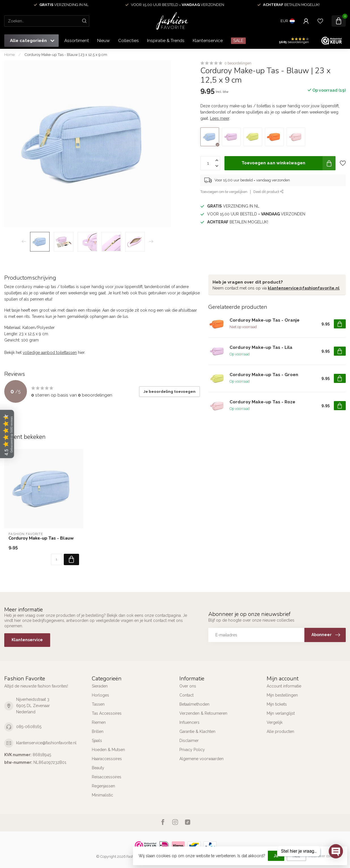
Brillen (98, 731)
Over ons (188, 686)
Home (9, 54)
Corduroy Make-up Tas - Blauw (41, 538)
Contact (186, 695)
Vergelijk (275, 722)
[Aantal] (57, 559)
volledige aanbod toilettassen (50, 353)
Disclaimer (189, 741)
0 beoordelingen (238, 63)
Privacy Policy (192, 750)
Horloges (100, 695)
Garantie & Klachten (197, 731)
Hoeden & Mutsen (108, 750)
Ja (276, 856)
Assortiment (77, 41)
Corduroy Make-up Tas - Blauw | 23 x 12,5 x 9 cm (66, 54)
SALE (238, 41)
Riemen (99, 722)
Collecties (129, 41)
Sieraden (100, 686)
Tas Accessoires (107, 713)
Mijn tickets (277, 704)
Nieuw (104, 41)
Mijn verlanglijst (281, 713)
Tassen (98, 704)
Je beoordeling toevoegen (169, 391)
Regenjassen (103, 786)
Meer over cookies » (325, 856)
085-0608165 (29, 727)
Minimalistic (102, 795)
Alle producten (280, 731)
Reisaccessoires (107, 777)
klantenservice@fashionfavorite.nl (304, 288)
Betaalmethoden (194, 704)
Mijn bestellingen (282, 695)
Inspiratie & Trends (166, 41)
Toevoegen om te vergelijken (224, 192)
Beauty (98, 768)
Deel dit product (269, 192)
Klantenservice (208, 41)
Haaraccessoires (107, 759)
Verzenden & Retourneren (203, 713)
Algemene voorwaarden (201, 759)
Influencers (189, 722)
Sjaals (97, 741)
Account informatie (284, 686)
